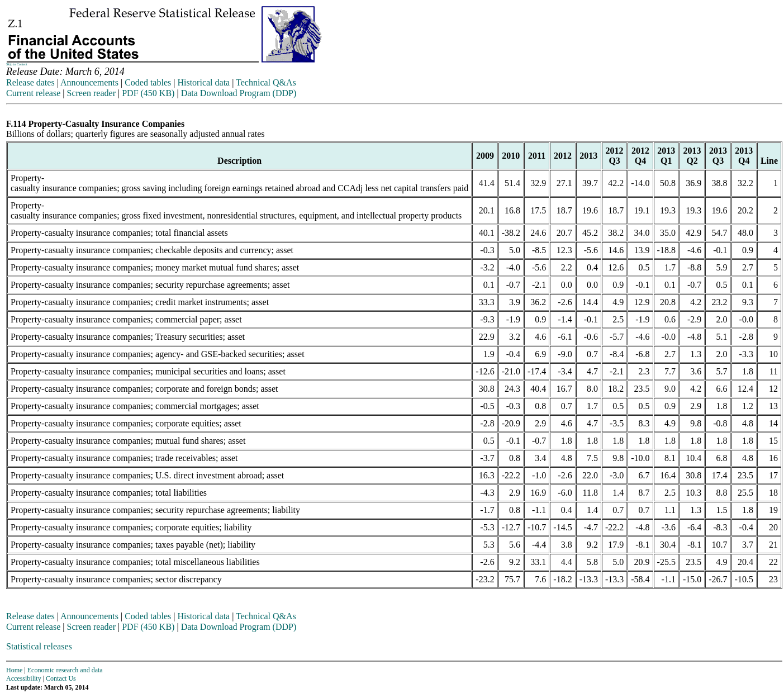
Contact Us (61, 678)
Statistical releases (39, 646)
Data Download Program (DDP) (239, 93)
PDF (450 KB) (148, 93)
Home (14, 670)
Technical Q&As (266, 82)
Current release (33, 93)
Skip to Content (17, 64)
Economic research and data (65, 670)
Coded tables (148, 82)
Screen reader (91, 93)
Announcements (89, 82)
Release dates (30, 82)
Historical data (203, 82)
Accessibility (24, 678)
